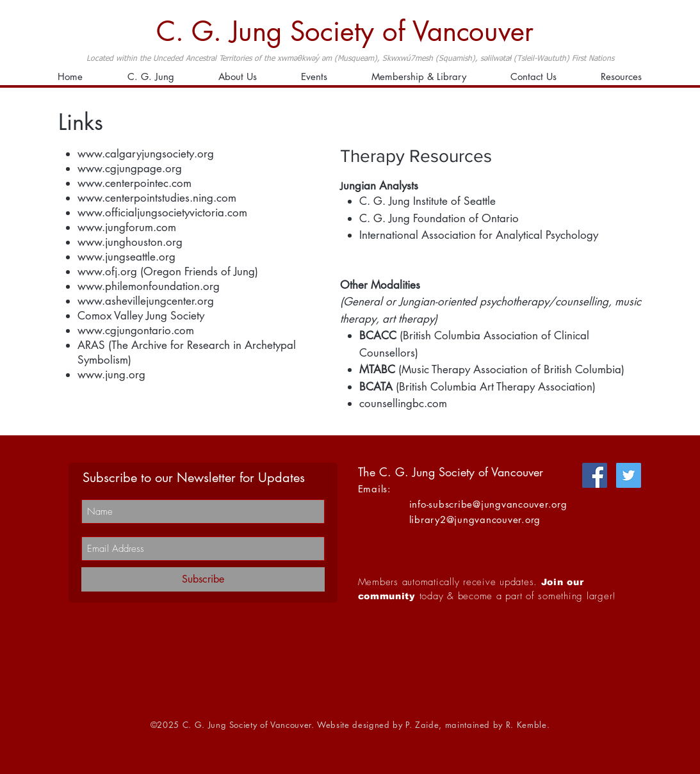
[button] (419, 77)
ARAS (91, 345)
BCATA (376, 387)
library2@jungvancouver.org (475, 520)
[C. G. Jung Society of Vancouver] (350, 32)
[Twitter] (629, 475)
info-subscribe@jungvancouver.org (488, 504)
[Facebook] (595, 475)
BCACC (378, 335)
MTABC (377, 369)
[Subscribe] (203, 579)
